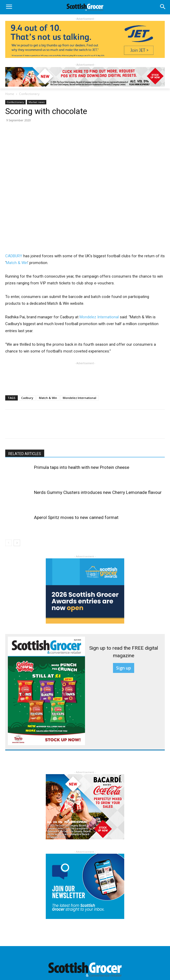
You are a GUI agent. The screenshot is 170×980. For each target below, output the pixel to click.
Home (10, 94)
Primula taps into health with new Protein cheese (82, 467)
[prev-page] (8, 543)
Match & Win (17, 263)
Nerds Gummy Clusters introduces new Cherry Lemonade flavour (98, 492)
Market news (37, 102)
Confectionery (29, 94)
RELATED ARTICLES (25, 454)
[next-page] (17, 543)
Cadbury (27, 398)
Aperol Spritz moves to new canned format (76, 517)
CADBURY (14, 256)
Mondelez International (99, 317)
